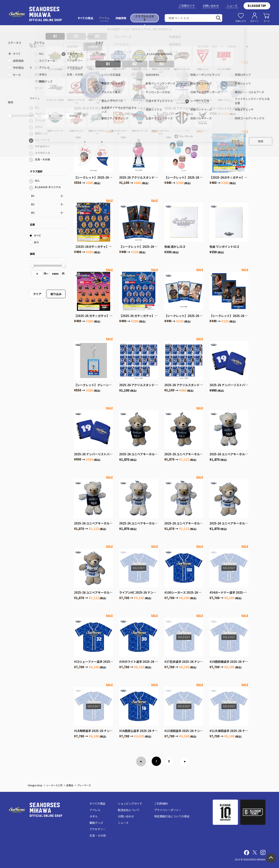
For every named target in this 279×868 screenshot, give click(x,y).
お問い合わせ (211, 6)
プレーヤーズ (42, 140)
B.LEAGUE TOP (257, 6)
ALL (37, 107)
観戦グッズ (41, 133)
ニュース (232, 6)
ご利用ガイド (187, 6)
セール (39, 88)
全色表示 (73, 46)
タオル (39, 127)
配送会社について (129, 810)
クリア (37, 294)
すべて (38, 68)
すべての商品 (97, 803)
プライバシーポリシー (168, 810)
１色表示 (93, 46)
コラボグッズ (42, 153)
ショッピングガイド (130, 803)
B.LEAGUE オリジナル (48, 187)
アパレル (40, 120)
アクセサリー (42, 146)
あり (36, 242)
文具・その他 (42, 159)
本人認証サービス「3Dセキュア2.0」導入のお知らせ (139, 29)
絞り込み (56, 294)
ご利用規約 (161, 803)
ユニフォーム (42, 114)
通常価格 (40, 74)
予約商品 (40, 81)
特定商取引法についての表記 (172, 816)
